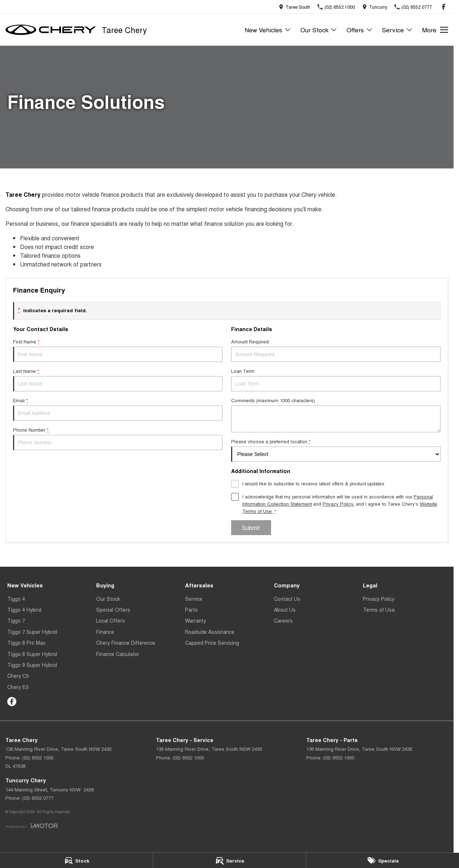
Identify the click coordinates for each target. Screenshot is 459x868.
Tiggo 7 (16, 620)
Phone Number (118, 438)
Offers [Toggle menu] (360, 30)
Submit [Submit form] (251, 528)
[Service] (229, 860)
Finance (105, 632)
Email (118, 409)
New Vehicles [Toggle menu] (268, 30)
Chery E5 (18, 687)
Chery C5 (18, 676)
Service (194, 599)
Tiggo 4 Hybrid (24, 610)
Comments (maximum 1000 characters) (336, 415)
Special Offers (113, 610)
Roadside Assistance (210, 632)
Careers (283, 620)
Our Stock (108, 599)
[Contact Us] (294, 7)
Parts (191, 610)
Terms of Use (379, 610)
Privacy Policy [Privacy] (338, 504)
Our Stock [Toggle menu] (319, 30)
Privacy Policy (379, 599)
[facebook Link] (444, 7)
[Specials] (383, 860)
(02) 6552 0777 (38, 798)
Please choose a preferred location (336, 450)
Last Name (118, 379)
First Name (118, 350)
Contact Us (287, 599)
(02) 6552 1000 (38, 757)
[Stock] (76, 860)
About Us (285, 610)
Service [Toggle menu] (397, 30)
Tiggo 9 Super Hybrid (32, 665)
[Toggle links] (32, 826)
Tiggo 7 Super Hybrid (32, 632)
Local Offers (111, 620)
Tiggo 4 (16, 599)
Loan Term (336, 379)
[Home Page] (51, 30)
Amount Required (336, 350)
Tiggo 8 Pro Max (26, 643)
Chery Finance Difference (126, 643)
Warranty (196, 620)
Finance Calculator (118, 654)
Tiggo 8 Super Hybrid (32, 654)
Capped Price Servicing (212, 643)
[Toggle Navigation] (435, 30)
